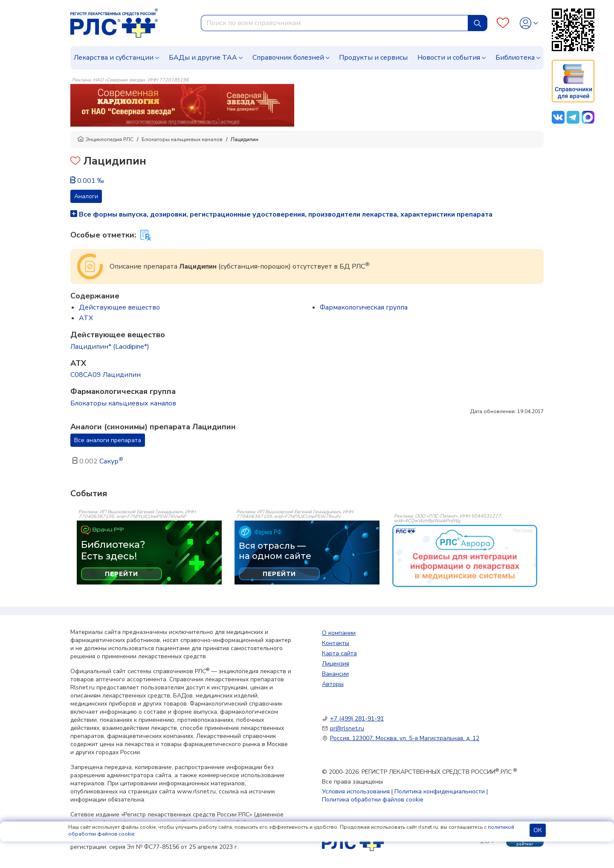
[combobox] (335, 23)
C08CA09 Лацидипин (106, 375)
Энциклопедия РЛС (105, 139)
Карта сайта (339, 653)
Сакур (111, 461)
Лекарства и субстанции (114, 58)
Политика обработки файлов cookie (373, 800)
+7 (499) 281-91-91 (357, 719)
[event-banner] (465, 556)
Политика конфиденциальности (440, 791)
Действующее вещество (119, 307)
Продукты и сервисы (373, 58)
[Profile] (529, 23)
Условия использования (356, 791)
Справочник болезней (288, 58)
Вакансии (335, 674)
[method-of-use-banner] (182, 105)
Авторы (333, 684)
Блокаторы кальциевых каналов (182, 139)
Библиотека (515, 58)
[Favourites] (503, 23)
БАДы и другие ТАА (203, 58)
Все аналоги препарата (108, 440)
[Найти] (478, 23)
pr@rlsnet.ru (347, 728)
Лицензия (336, 664)
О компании (339, 633)
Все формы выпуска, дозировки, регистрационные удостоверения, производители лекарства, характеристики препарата (281, 214)
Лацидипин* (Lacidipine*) (110, 347)
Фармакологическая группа (364, 307)
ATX (86, 318)
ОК (538, 830)
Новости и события (449, 58)
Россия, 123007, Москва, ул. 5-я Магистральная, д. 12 (405, 738)
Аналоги (86, 196)
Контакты (336, 643)
